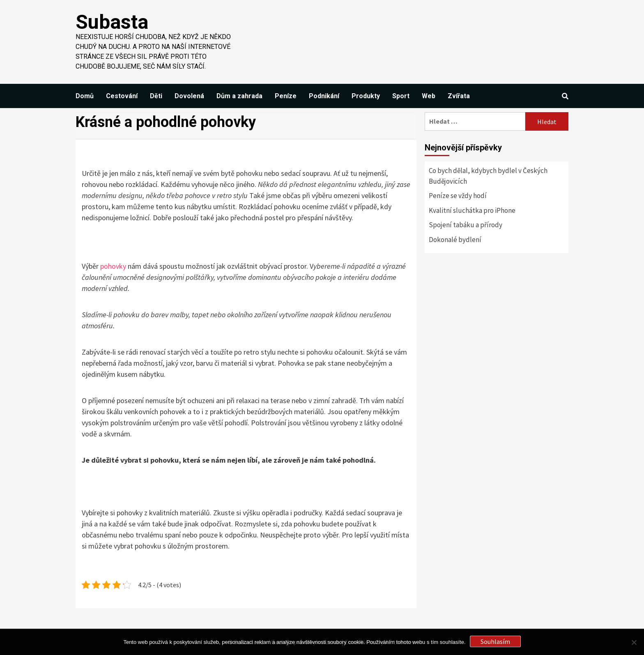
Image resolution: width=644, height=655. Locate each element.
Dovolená (189, 96)
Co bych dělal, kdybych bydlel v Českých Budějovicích (488, 176)
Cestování (122, 96)
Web (429, 96)
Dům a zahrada (239, 96)
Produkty (366, 96)
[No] (634, 642)
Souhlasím (495, 641)
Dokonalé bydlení (455, 240)
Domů (85, 96)
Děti (156, 96)
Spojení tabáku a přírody (466, 225)
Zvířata (459, 96)
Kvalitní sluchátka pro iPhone (472, 210)
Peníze (286, 96)
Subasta (112, 22)
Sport (401, 96)
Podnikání (324, 96)
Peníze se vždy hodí (458, 196)
